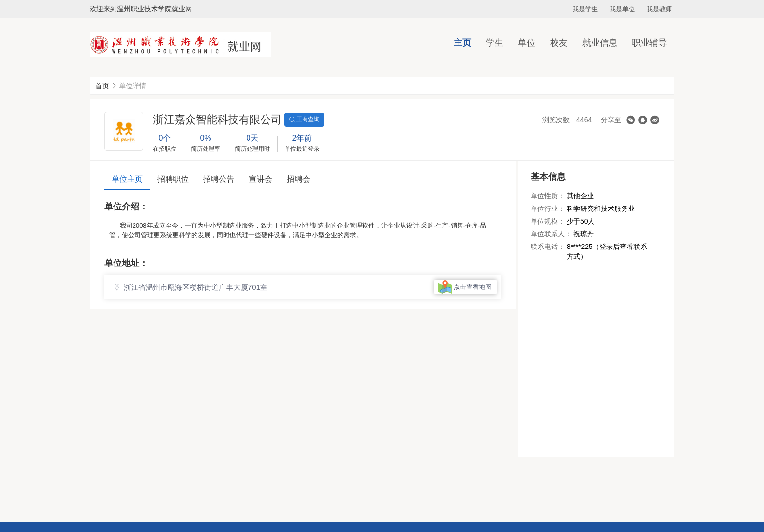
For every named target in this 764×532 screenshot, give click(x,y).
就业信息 (600, 43)
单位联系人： (551, 234)
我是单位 (622, 9)
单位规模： (548, 221)
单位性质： (548, 196)
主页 (462, 43)
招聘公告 (219, 179)
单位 (527, 43)
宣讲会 (261, 179)
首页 (102, 86)
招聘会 (299, 179)
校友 (559, 43)
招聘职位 (173, 179)
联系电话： (548, 247)
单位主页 (127, 179)
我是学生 (585, 9)
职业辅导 (649, 43)
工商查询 (304, 120)
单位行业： (548, 209)
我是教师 (659, 9)
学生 (495, 43)
